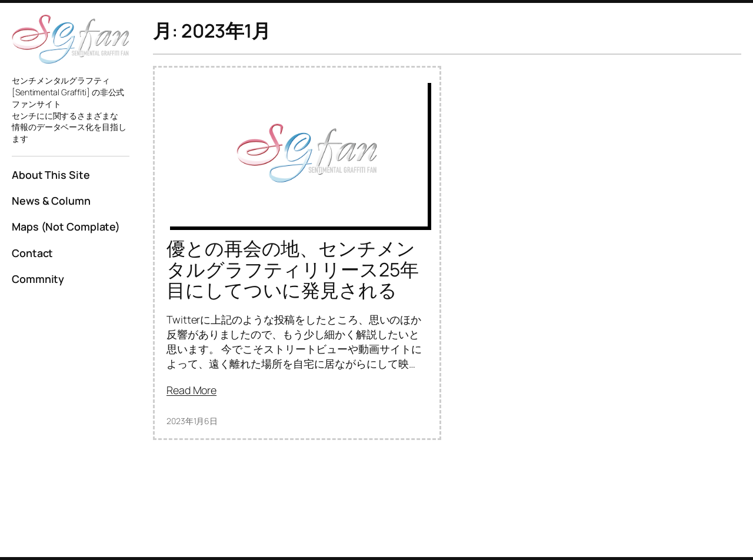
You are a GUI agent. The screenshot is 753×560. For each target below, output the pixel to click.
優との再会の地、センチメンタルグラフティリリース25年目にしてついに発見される (293, 270)
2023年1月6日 (192, 421)
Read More (191, 390)
